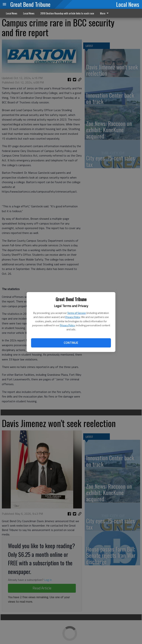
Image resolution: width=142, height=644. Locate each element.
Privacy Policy (73, 317)
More (105, 13)
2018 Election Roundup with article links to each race (67, 13)
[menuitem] (105, 13)
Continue (71, 343)
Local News (128, 4)
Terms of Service (77, 313)
